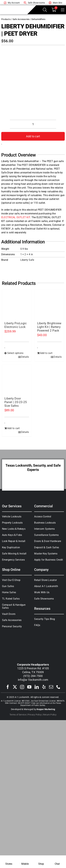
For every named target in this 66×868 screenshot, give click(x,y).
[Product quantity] (33, 124)
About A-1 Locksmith (46, 586)
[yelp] (44, 687)
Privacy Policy (35, 715)
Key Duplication (11, 547)
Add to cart (33, 136)
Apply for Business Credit (49, 560)
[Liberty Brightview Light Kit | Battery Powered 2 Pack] (49, 304)
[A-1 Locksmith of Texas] (14, 7)
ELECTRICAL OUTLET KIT (16, 217)
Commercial (44, 506)
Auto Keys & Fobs (12, 535)
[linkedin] (37, 687)
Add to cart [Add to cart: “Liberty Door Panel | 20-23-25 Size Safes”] (13, 428)
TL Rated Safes (11, 599)
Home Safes (9, 592)
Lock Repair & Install (14, 541)
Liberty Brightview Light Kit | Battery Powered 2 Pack (49, 327)
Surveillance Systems (46, 535)
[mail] (51, 687)
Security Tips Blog (45, 619)
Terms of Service (18, 715)
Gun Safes (8, 586)
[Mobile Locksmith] (25, 862)
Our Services (12, 506)
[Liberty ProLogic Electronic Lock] (17, 304)
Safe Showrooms (44, 599)
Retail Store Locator (45, 580)
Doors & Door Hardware (48, 541)
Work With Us (42, 592)
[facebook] (8, 687)
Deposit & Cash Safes (47, 547)
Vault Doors (9, 614)
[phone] (58, 687)
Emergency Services (13, 560)
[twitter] (15, 687)
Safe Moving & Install (14, 554)
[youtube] (29, 687)
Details (25, 357)
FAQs (37, 625)
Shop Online (11, 570)
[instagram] (22, 687)
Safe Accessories (21, 19)
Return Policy (50, 715)
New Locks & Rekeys (14, 529)
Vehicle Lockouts (12, 517)
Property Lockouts (12, 523)
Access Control (43, 517)
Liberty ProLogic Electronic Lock (16, 325)
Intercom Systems (44, 529)
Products (6, 19)
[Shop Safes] (41, 862)
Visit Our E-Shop (11, 580)
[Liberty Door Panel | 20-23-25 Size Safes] (17, 380)
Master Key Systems (46, 554)
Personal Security (12, 626)
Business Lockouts (45, 523)
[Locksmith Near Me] (9, 862)
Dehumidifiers (38, 19)
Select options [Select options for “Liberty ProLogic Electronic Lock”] (15, 353)
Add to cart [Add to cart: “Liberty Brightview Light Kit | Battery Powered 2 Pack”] (46, 353)
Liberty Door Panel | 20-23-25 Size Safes (16, 402)
